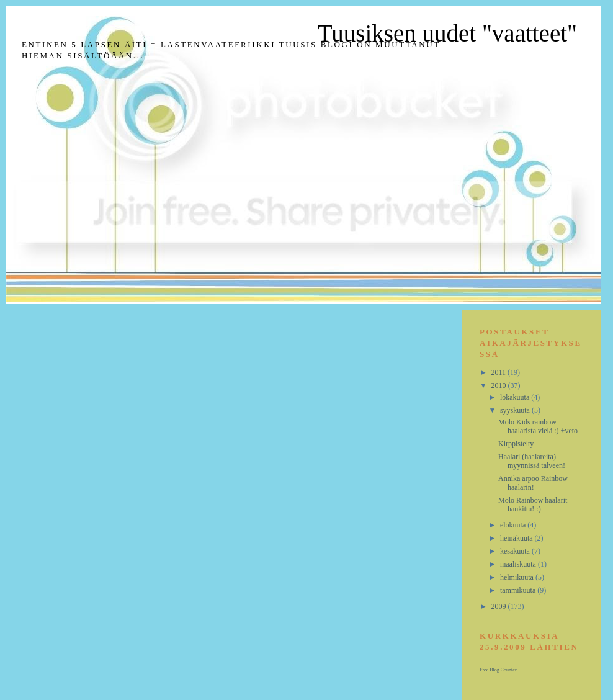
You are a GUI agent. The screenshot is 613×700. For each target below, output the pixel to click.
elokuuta (514, 525)
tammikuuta (519, 590)
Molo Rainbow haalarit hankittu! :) (533, 505)
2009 (500, 606)
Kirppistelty (516, 444)
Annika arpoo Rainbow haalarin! (533, 483)
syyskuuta (516, 410)
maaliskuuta (519, 564)
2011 (500, 372)
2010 (500, 385)
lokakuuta (516, 397)
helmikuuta (518, 577)
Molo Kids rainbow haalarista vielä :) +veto (538, 426)
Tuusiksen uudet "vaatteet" (447, 33)
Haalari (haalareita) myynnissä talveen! (532, 461)
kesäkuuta (516, 551)
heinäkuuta (517, 538)
